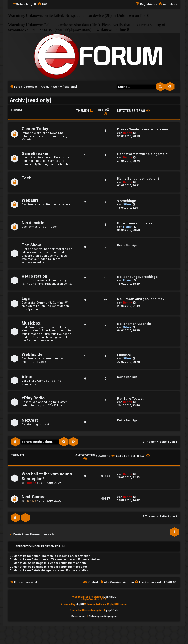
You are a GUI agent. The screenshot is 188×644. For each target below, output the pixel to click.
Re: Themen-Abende (134, 324)
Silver (127, 204)
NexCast (30, 420)
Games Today (35, 129)
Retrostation (34, 276)
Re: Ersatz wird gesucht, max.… (143, 299)
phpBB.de (112, 610)
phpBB (80, 604)
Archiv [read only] (30, 100)
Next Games (33, 497)
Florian (128, 227)
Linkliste (124, 355)
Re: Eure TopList (130, 399)
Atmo (27, 377)
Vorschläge (127, 201)
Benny (127, 133)
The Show (31, 245)
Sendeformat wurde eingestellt (142, 154)
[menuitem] (42, 4)
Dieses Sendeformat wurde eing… (145, 129)
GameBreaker (35, 153)
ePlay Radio (33, 398)
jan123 (32, 501)
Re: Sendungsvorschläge (137, 277)
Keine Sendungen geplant (138, 179)
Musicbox (31, 323)
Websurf (30, 200)
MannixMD (110, 597)
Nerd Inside (33, 223)
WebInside (32, 354)
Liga (26, 299)
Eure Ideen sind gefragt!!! (138, 223)
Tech (26, 178)
